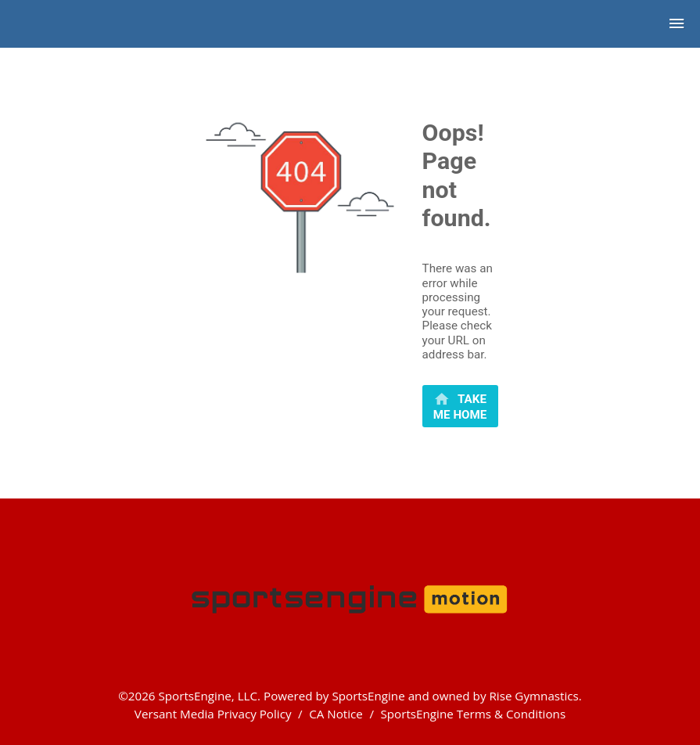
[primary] (460, 406)
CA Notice (336, 714)
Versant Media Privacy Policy (213, 714)
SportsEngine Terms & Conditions (473, 714)
